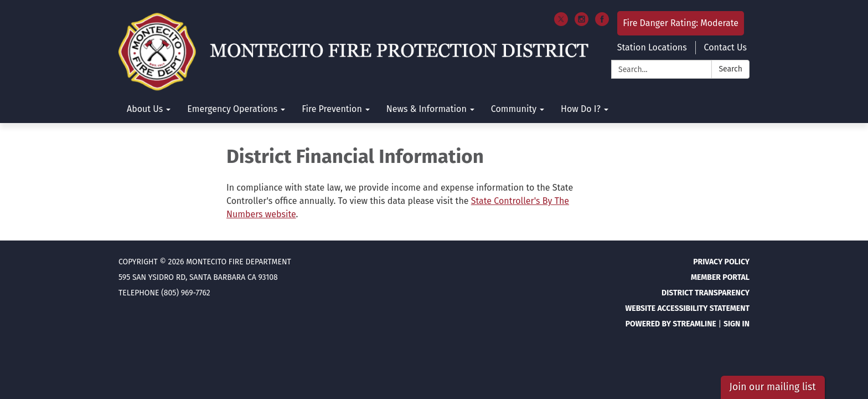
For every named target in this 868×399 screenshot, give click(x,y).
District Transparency (706, 293)
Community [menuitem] (514, 109)
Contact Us (725, 47)
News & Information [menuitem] (427, 109)
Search (730, 69)
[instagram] (582, 23)
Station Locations (652, 47)
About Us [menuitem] (145, 109)
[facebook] (602, 23)
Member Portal (720, 277)
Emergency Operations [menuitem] (232, 109)
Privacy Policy (721, 262)
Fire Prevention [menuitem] (332, 109)
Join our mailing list (773, 387)
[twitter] (561, 23)
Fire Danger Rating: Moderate (681, 23)
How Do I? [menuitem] (581, 109)
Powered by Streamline (671, 324)
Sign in (737, 324)
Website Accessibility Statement (687, 308)
